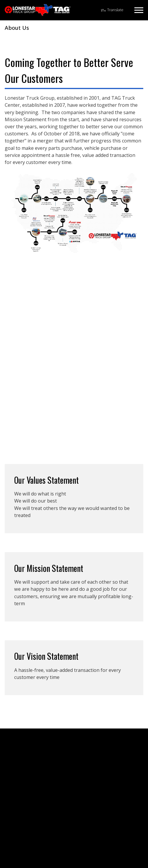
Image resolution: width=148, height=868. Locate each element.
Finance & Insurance (29, 824)
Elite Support (22, 777)
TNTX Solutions (24, 832)
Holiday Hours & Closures (34, 785)
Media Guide (21, 793)
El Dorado (19, 858)
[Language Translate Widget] (112, 10)
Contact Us (20, 760)
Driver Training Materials (33, 840)
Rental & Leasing (26, 815)
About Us (18, 752)
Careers (17, 768)
